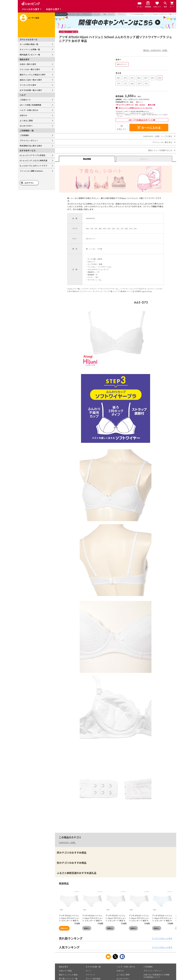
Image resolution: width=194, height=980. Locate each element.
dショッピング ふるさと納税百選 (33, 160)
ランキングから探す (28, 85)
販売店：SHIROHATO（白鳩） (156, 50)
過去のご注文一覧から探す (31, 80)
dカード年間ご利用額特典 (30, 105)
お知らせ (23, 115)
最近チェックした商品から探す (33, 75)
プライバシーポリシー (29, 140)
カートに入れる (149, 128)
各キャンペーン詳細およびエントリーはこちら (135, 108)
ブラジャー (121, 14)
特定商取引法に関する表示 (31, 146)
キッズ (96, 14)
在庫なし (87, 928)
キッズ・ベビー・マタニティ (80, 14)
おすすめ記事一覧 (93, 967)
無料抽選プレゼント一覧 (30, 55)
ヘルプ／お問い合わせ (29, 110)
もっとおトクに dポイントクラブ (33, 166)
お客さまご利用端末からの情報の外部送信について (156, 976)
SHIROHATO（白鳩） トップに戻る (158, 136)
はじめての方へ (26, 126)
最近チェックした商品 (68, 975)
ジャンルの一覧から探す (30, 69)
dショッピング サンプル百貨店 (32, 155)
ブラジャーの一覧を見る (162, 142)
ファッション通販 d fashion (31, 171)
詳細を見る (64, 928)
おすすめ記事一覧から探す (31, 90)
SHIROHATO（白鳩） (68, 842)
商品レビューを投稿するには (160, 150)
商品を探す (64, 967)
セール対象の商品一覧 (29, 44)
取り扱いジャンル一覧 (68, 979)
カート (89, 971)
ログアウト (29, 183)
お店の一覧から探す (28, 64)
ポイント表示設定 (93, 979)
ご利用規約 (24, 135)
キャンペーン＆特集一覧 (30, 49)
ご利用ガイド (25, 100)
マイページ (90, 975)
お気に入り (122, 129)
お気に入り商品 (65, 971)
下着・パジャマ (108, 14)
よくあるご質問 (26, 121)
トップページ (61, 14)
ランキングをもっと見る (162, 938)
